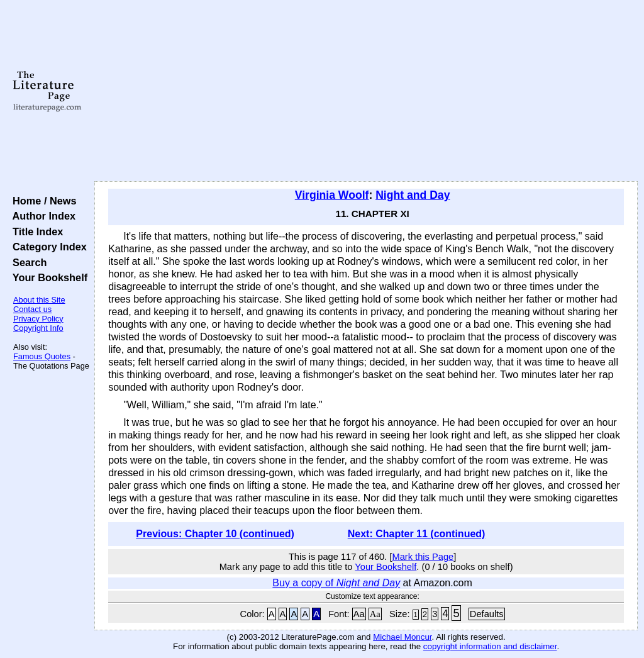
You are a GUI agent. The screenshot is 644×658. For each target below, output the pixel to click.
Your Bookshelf (47, 277)
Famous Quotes (42, 356)
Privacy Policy (38, 319)
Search (27, 262)
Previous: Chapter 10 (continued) (215, 534)
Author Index (41, 216)
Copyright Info (38, 328)
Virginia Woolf (332, 195)
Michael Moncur (402, 637)
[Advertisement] (366, 91)
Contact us (32, 309)
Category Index (47, 247)
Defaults (487, 614)
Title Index (35, 231)
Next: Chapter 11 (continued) (417, 534)
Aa (359, 614)
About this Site (39, 300)
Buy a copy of (336, 583)
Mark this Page (423, 557)
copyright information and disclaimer (490, 646)
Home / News (42, 201)
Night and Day (413, 195)
